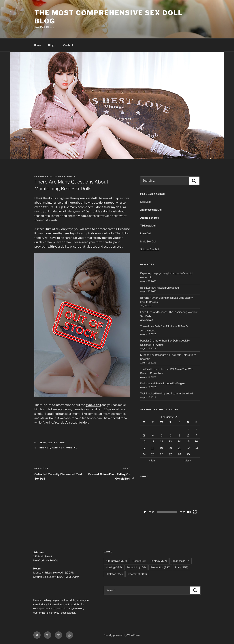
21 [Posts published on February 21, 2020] (179, 448)
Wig (62, 443)
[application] (170, 499)
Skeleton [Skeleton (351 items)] (114, 574)
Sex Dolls (146, 202)
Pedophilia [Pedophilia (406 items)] (136, 567)
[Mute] (189, 512)
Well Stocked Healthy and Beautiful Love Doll (166, 393)
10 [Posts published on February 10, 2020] (144, 441)
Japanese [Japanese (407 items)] (181, 561)
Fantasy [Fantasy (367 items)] (159, 561)
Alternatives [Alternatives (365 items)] (116, 561)
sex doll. (71, 613)
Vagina (53, 443)
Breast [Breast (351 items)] (139, 561)
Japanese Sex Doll (151, 210)
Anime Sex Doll (150, 218)
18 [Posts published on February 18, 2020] (153, 448)
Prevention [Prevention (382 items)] (160, 567)
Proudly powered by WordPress (122, 635)
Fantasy (58, 448)
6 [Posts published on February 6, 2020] (170, 435)
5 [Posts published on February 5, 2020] (162, 435)
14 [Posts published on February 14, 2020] (179, 441)
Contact (68, 45)
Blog (53, 45)
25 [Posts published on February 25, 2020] (153, 454)
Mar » (188, 460)
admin (71, 177)
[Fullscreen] (195, 512)
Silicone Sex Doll (150, 249)
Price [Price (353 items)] (182, 567)
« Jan (152, 460)
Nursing (72, 448)
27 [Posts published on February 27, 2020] (170, 454)
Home (38, 45)
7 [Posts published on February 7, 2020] (179, 435)
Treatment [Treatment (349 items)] (137, 574)
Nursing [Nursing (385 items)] (114, 567)
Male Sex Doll (148, 241)
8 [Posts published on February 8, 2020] (188, 435)
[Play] (145, 512)
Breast (45, 448)
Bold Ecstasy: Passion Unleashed (160, 288)
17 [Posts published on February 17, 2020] (144, 448)
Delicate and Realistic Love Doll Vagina (163, 383)
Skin (43, 443)
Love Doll (146, 233)
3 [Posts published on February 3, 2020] (144, 435)
